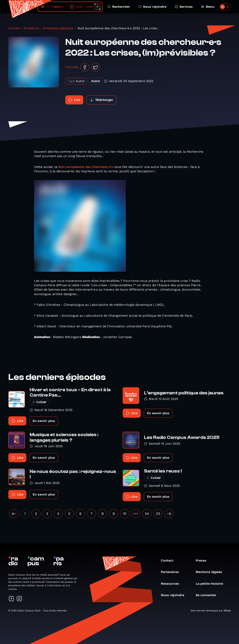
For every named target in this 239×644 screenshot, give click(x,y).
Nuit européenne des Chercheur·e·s (86, 167)
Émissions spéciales (58, 28)
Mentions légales (211, 572)
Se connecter (208, 595)
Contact (169, 560)
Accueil (14, 28)
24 (147, 514)
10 (125, 514)
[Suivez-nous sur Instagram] (19, 599)
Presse (203, 560)
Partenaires (172, 572)
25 (158, 514)
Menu (208, 7)
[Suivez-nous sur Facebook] (11, 599)
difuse (227, 611)
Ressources (172, 584)
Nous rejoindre (152, 7)
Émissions (31, 28)
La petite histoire (211, 584)
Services (184, 7)
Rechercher (119, 7)
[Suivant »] (169, 514)
